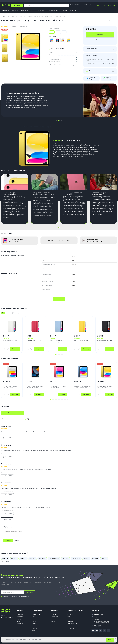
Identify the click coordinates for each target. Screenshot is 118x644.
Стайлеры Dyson (72, 621)
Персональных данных (23, 596)
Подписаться (29, 592)
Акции (34, 631)
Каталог (20, 610)
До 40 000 (95, 559)
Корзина (111, 5)
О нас (3, 1)
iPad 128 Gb (14, 559)
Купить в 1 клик (100, 40)
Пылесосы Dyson (72, 624)
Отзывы (6, 1)
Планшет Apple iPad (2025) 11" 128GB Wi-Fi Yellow (105, 387)
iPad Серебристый (54, 559)
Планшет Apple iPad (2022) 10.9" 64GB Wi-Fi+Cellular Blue (82, 387)
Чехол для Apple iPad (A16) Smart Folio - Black (104, 341)
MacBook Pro (71, 626)
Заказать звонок (72, 6)
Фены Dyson (71, 619)
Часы (33, 10)
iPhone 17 (70, 614)
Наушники (41, 10)
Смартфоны (6, 10)
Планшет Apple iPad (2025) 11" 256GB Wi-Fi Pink (58, 387)
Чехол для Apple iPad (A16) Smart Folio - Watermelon (34, 341)
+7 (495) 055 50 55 (74, 5)
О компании (54, 614)
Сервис (34, 624)
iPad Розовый (42, 559)
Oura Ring (73, 10)
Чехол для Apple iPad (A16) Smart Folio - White (10, 341)
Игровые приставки (53, 10)
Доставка (11, 1)
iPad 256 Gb (23, 559)
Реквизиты (54, 619)
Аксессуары (20, 626)
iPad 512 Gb (33, 559)
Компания (55, 610)
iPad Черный (65, 559)
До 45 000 (104, 559)
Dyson (65, 10)
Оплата (15, 1)
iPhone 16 (70, 617)
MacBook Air (71, 628)
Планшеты (25, 10)
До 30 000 (86, 559)
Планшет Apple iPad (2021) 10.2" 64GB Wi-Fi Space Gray (35, 387)
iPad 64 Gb (5, 559)
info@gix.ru (97, 617)
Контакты (20, 1)
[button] (57, 120)
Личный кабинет (37, 614)
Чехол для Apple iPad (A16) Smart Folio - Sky (57, 341)
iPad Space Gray (76, 559)
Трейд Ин (35, 628)
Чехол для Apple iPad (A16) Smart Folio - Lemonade (81, 341)
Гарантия (34, 626)
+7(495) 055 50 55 (98, 614)
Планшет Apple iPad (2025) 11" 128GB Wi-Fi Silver (11, 387)
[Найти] (68, 6)
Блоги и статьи (55, 617)
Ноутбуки (15, 10)
